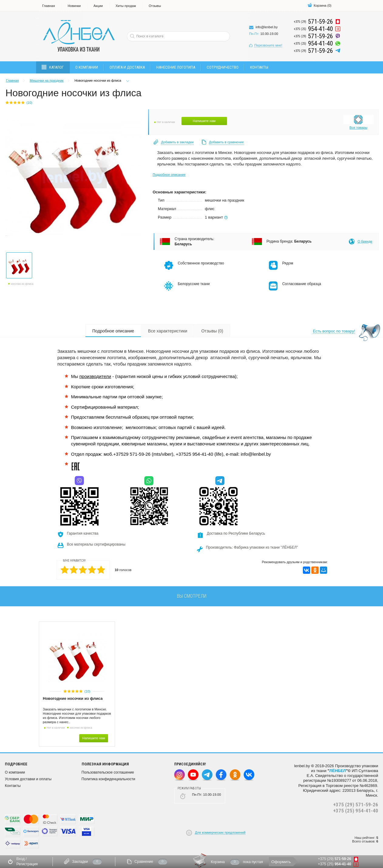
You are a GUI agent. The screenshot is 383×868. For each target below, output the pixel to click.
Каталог (53, 67)
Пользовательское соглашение (108, 772)
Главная (49, 6)
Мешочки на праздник (47, 80)
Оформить (281, 862)
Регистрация (27, 864)
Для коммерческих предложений (220, 832)
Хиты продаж (126, 6)
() (319, 5)
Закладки (80, 862)
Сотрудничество (223, 67)
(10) (87, 691)
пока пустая (253, 862)
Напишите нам (204, 121)
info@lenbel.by (267, 27)
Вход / (22, 859)
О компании (87, 67)
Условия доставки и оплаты (28, 779)
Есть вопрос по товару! (334, 331)
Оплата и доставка (127, 67)
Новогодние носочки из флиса (73, 698)
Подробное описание (169, 175)
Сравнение (144, 862)
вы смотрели (192, 596)
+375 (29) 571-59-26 (356, 805)
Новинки (74, 6)
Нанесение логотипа (176, 67)
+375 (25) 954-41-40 (356, 811)
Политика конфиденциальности (108, 779)
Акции (98, 6)
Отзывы (155, 6)
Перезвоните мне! (268, 45)
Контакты (259, 67)
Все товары (359, 128)
